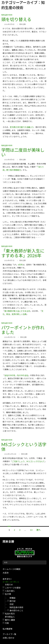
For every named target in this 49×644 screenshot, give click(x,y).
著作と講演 (10, 620)
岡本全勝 (8, 542)
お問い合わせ (8, 638)
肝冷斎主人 (10, 617)
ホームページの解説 (11, 569)
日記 (11, 604)
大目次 (6, 573)
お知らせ (9, 585)
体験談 (12, 598)
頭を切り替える (16, 19)
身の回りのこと (16, 610)
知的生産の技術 (16, 607)
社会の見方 (10, 614)
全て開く (6, 582)
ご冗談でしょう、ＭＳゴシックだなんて (28, 461)
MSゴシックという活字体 (24, 447)
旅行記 (12, 601)
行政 (7, 623)
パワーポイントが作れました (23, 330)
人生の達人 (10, 591)
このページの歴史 (13, 588)
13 (31, 530)
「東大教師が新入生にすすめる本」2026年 (23, 253)
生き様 (8, 594)
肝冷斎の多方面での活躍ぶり (22, 127)
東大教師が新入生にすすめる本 (17, 311)
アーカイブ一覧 (9, 634)
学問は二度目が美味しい (23, 152)
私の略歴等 (8, 629)
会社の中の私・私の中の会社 (16, 375)
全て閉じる (15, 582)
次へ (38, 530)
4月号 (20, 265)
